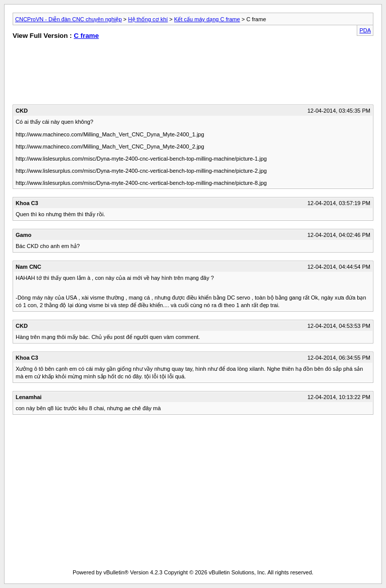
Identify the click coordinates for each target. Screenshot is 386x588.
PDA (365, 30)
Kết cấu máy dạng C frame (207, 19)
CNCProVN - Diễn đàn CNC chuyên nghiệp (68, 19)
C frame (86, 36)
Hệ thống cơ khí (148, 19)
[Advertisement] (99, 74)
